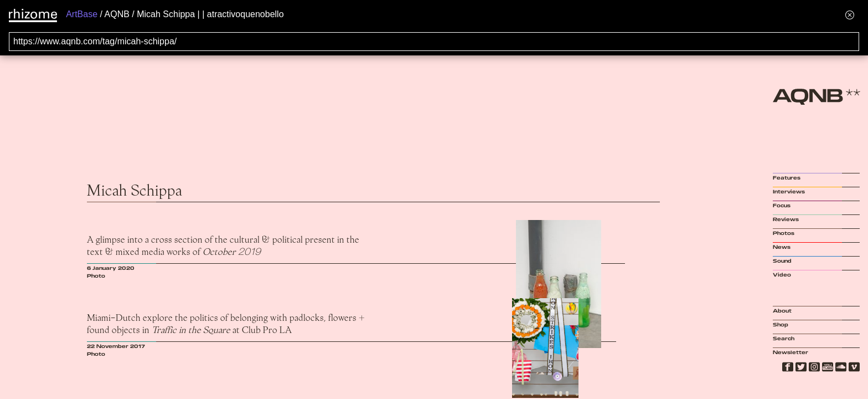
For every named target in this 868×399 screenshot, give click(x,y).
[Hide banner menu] (850, 15)
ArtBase (82, 14)
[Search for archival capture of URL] (434, 42)
